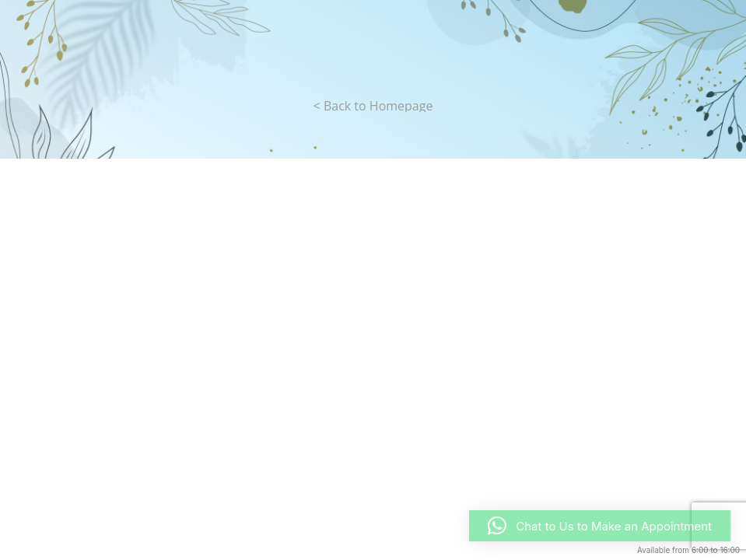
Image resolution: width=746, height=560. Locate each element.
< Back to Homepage (373, 106)
